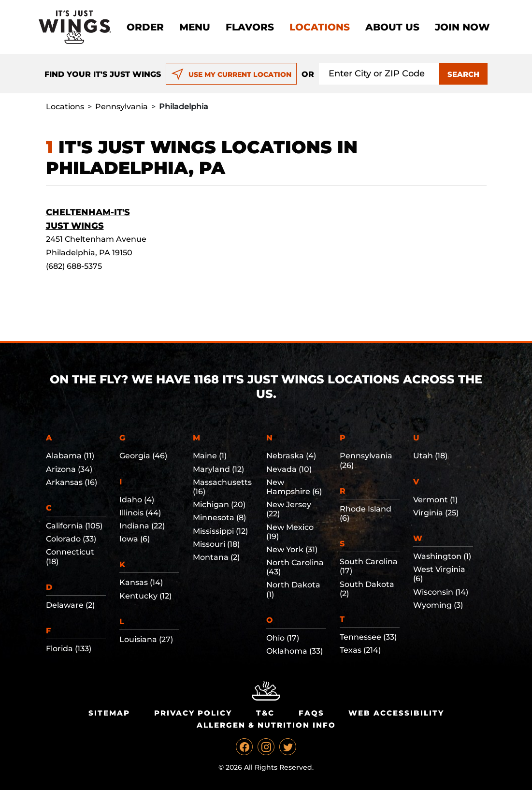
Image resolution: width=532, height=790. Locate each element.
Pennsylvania (122, 107)
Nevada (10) (289, 469)
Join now (462, 27)
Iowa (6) (135, 539)
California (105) (74, 526)
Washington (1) (442, 556)
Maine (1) (210, 456)
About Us (392, 27)
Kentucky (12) (145, 596)
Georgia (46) (143, 456)
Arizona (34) (69, 469)
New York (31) (292, 549)
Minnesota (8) (219, 518)
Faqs (311, 713)
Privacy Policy (193, 713)
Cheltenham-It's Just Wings (88, 219)
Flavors (250, 27)
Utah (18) (430, 456)
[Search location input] (379, 74)
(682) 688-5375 (74, 266)
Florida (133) (69, 649)
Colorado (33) (71, 539)
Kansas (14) (141, 582)
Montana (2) (216, 557)
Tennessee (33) (368, 637)
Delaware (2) (70, 605)
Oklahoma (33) (295, 651)
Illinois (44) (140, 513)
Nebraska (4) (291, 456)
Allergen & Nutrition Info (266, 725)
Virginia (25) (436, 513)
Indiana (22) (142, 526)
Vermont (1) (435, 500)
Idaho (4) (137, 500)
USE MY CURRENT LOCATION (231, 74)
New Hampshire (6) (294, 487)
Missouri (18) (216, 544)
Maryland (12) (218, 469)
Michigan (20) (219, 505)
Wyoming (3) (438, 605)
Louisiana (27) (146, 639)
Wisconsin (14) (441, 592)
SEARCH (463, 74)
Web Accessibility (396, 713)
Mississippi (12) (220, 531)
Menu (195, 27)
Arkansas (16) (72, 482)
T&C (265, 713)
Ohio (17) (283, 638)
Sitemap (109, 713)
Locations (320, 27)
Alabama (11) (70, 456)
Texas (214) (360, 650)
